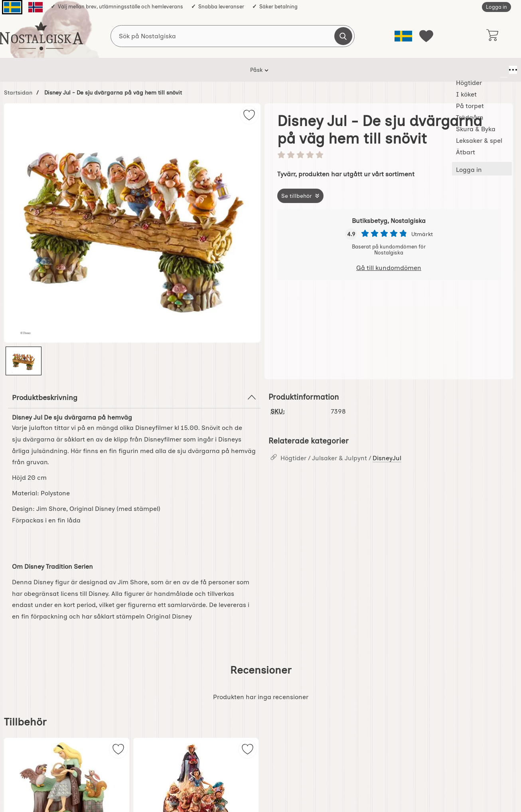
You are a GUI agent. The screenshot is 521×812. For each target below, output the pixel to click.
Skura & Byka (292, 70)
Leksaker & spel (346, 70)
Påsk (96, 70)
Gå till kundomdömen (389, 268)
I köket (167, 70)
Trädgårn (246, 70)
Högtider (130, 70)
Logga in (496, 7)
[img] (249, 115)
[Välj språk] (403, 36)
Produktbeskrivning (134, 397)
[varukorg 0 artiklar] (492, 36)
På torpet (205, 70)
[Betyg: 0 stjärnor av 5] (389, 156)
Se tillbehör (297, 196)
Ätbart (391, 70)
